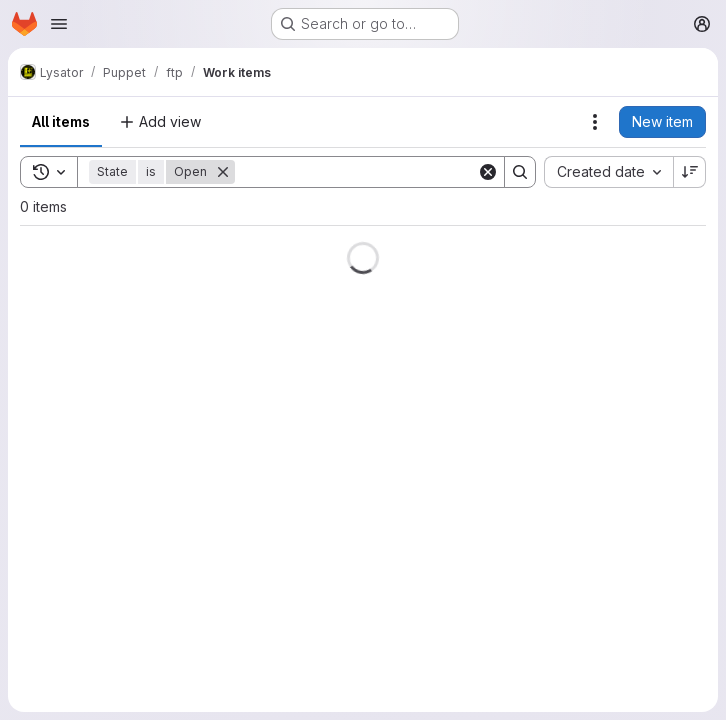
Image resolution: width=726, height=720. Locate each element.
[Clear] (488, 172)
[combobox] (608, 172)
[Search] (359, 172)
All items (61, 121)
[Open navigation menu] (59, 24)
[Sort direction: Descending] (690, 172)
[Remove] (223, 172)
